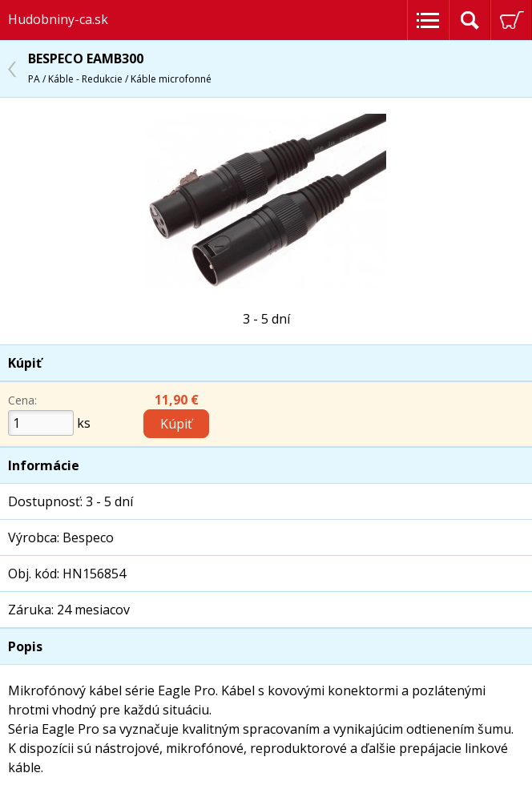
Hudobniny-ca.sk (58, 19)
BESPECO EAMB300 (120, 68)
